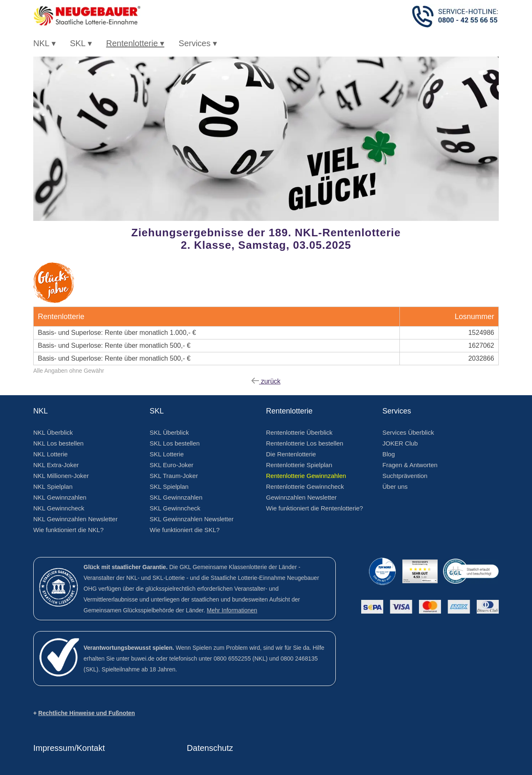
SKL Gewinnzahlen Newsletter (192, 519)
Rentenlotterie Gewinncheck (305, 487)
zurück (266, 381)
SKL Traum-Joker (174, 476)
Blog (389, 454)
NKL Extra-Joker (56, 465)
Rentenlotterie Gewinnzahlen (306, 476)
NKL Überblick (53, 432)
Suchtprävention (405, 476)
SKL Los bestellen (175, 443)
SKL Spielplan (169, 487)
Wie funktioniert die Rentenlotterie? (314, 508)
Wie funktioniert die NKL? (68, 530)
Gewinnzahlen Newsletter (301, 497)
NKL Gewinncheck (59, 508)
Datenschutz (210, 748)
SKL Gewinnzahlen (176, 497)
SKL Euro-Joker (171, 465)
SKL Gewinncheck (175, 508)
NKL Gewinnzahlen (60, 497)
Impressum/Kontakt (69, 748)
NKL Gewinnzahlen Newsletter (75, 519)
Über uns (395, 487)
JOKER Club (400, 443)
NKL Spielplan (53, 487)
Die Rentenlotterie (291, 454)
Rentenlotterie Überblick (299, 432)
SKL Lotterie (167, 454)
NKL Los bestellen (58, 443)
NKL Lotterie (50, 454)
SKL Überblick (169, 432)
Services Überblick (408, 432)
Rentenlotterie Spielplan (299, 465)
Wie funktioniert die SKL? (185, 530)
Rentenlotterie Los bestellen (305, 443)
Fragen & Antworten (410, 465)
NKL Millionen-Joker (61, 476)
